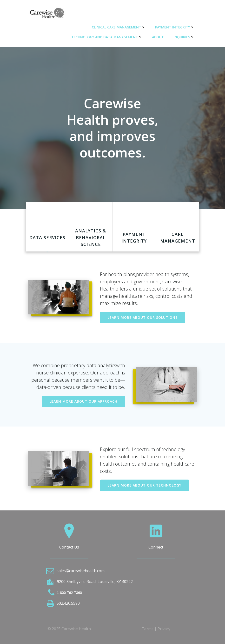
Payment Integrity (175, 27)
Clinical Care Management (119, 27)
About (158, 37)
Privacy (164, 629)
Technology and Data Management (107, 37)
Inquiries (184, 37)
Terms (148, 629)
